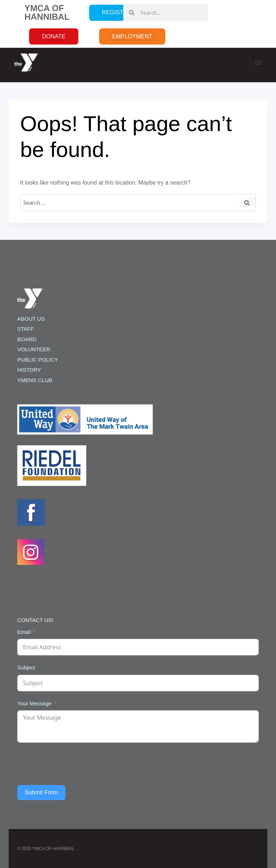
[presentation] (72, 764)
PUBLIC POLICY (38, 360)
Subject (26, 667)
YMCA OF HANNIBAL (47, 12)
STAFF (26, 329)
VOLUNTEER (34, 349)
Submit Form (41, 792)
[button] (258, 62)
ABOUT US (31, 319)
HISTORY (29, 370)
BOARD (27, 339)
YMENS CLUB (35, 380)
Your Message (34, 703)
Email (24, 632)
